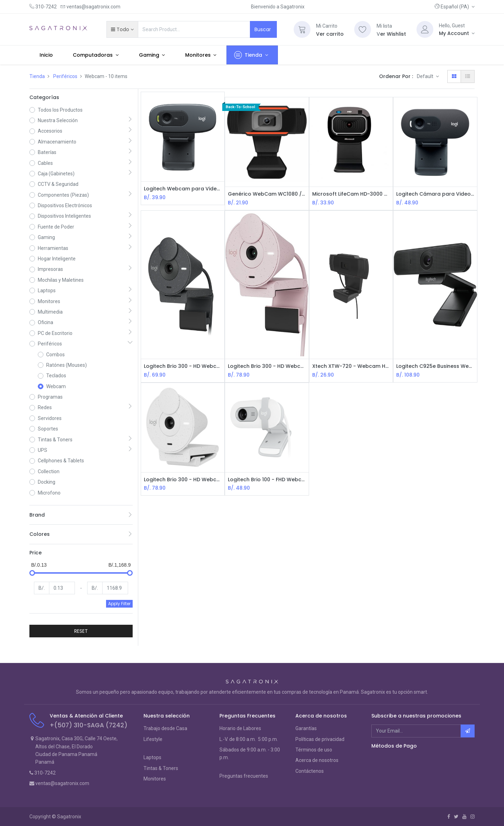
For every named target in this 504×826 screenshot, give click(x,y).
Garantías (306, 728)
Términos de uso (314, 750)
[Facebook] (449, 817)
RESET (81, 631)
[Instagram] (472, 817)
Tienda (37, 76)
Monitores (155, 779)
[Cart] (302, 29)
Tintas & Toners (161, 768)
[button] (455, 7)
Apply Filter (119, 604)
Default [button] (426, 76)
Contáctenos (310, 771)
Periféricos (65, 76)
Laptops (152, 757)
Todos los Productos (60, 110)
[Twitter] (456, 817)
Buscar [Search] (263, 29)
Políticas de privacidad (320, 739)
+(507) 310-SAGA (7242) (89, 725)
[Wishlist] (363, 29)
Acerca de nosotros (317, 760)
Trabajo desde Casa (165, 728)
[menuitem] (46, 55)
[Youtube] (464, 817)
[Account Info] (457, 33)
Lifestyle (153, 739)
